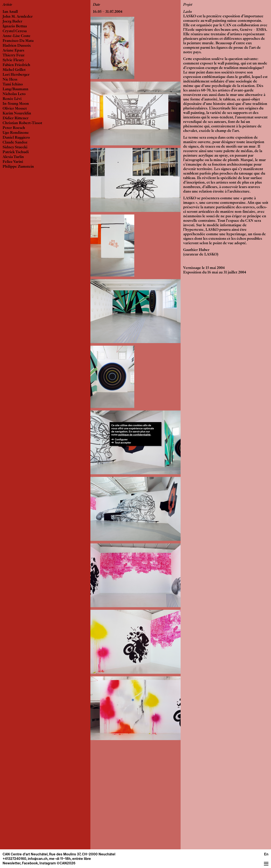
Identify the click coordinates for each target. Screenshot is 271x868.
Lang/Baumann (15, 89)
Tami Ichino (13, 85)
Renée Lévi (12, 99)
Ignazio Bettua (15, 26)
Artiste (7, 5)
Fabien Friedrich (16, 65)
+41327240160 (14, 859)
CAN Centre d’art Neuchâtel (25, 854)
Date (97, 5)
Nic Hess (10, 80)
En (266, 854)
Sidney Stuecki (15, 147)
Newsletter (11, 863)
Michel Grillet (14, 70)
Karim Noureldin (17, 114)
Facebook (30, 863)
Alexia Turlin (13, 157)
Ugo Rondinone (16, 133)
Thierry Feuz (14, 55)
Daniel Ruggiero (16, 138)
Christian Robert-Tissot (22, 123)
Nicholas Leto (14, 94)
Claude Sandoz (15, 143)
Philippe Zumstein (18, 167)
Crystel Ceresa (15, 31)
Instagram (48, 863)
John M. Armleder (18, 17)
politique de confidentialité (134, 435)
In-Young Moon (16, 104)
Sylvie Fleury (13, 60)
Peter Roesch (14, 128)
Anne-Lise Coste (17, 36)
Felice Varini (13, 162)
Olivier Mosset (15, 109)
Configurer (121, 439)
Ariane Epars (13, 51)
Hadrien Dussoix (17, 46)
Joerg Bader (12, 22)
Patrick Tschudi (16, 152)
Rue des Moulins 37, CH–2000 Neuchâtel (82, 854)
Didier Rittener (16, 118)
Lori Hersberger (16, 75)
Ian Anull (10, 12)
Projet (188, 5)
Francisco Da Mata (18, 41)
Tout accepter (123, 443)
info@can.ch (38, 859)
